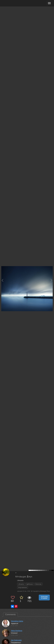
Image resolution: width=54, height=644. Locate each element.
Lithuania (21, 584)
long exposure (23, 587)
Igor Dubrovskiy (16, 640)
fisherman (38, 584)
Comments (10, 614)
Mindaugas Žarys (24, 577)
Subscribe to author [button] (44, 598)
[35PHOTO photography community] (12, 3)
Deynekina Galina (17, 621)
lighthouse (30, 584)
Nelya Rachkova (17, 631)
